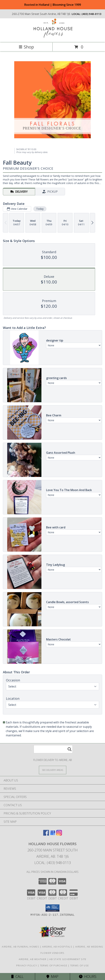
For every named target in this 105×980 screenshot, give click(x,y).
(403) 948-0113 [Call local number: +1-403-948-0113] (91, 14)
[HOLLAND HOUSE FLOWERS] (53, 37)
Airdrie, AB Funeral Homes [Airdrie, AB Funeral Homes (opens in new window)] (20, 947)
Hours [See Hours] (88, 976)
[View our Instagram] (59, 834)
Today (40, 209)
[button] (52, 908)
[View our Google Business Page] (53, 834)
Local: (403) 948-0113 (53, 863)
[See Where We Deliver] (53, 770)
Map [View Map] (52, 976)
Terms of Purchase (54, 965)
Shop (26, 47)
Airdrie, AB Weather (33, 959)
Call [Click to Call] (17, 976)
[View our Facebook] (46, 834)
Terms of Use (80, 965)
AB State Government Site (68, 959)
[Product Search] (53, 749)
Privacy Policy (27, 965)
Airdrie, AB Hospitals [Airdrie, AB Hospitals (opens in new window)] (57, 947)
